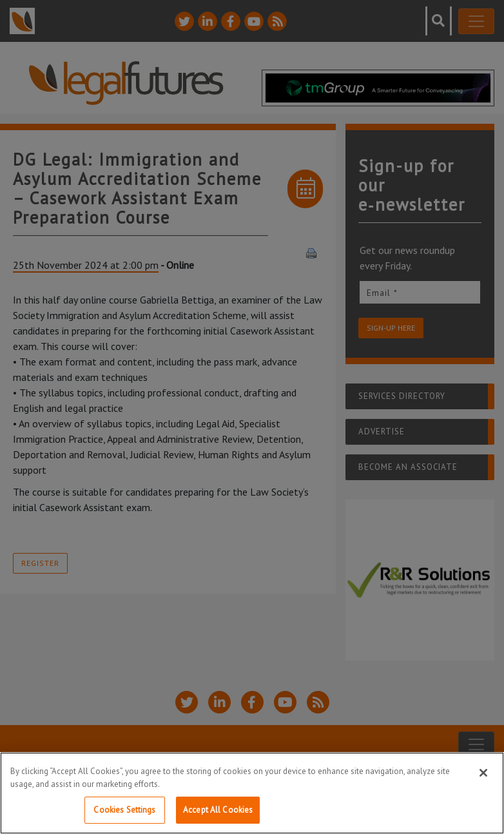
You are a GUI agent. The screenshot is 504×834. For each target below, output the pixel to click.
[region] (252, 793)
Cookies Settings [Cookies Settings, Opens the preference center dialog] (124, 810)
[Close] (483, 773)
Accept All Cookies (218, 810)
